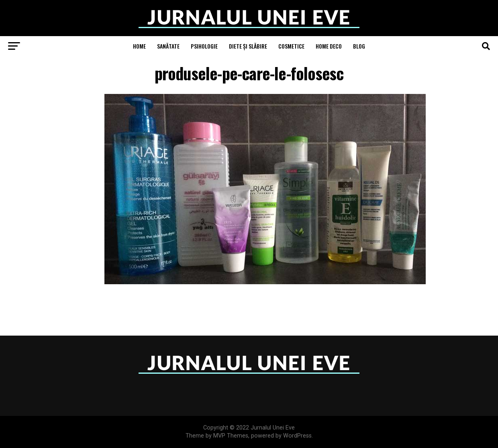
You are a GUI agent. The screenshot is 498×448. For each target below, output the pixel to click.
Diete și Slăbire (248, 46)
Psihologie (204, 46)
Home (139, 46)
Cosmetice (291, 46)
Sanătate (168, 46)
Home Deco (329, 46)
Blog (359, 46)
